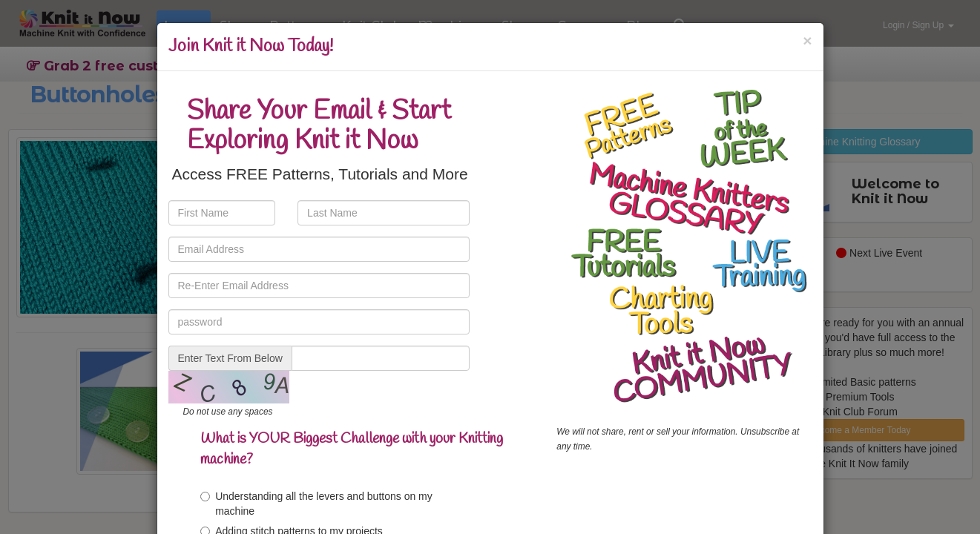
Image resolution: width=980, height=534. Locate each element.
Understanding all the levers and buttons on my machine (316, 504)
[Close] (807, 40)
